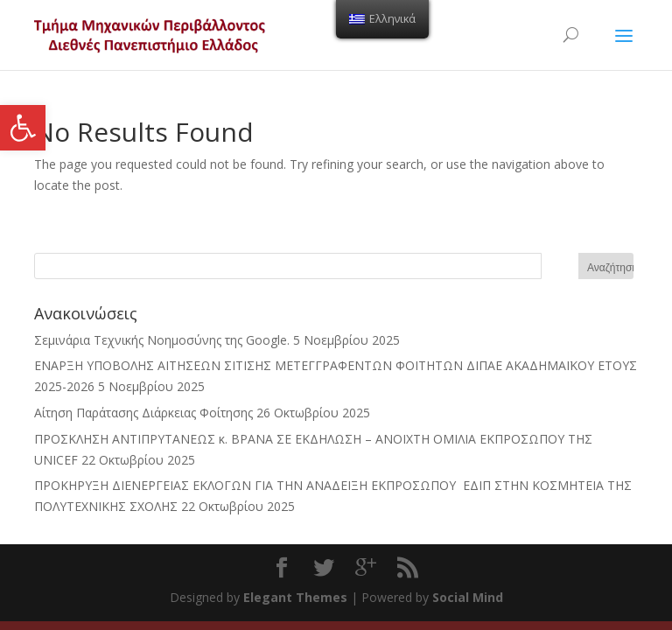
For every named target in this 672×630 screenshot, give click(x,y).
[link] (23, 128)
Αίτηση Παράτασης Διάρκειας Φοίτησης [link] (143, 413)
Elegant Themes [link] (295, 597)
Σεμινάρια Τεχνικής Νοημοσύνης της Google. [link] (162, 340)
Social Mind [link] (468, 597)
